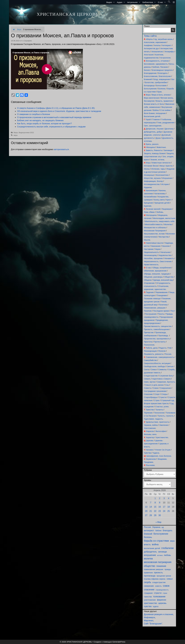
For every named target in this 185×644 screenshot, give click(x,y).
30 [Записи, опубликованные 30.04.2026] (160, 515)
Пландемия (162, 295)
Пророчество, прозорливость (157, 339)
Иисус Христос (166, 166)
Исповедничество (152, 184)
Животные (161, 147)
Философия (161, 431)
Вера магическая (152, 98)
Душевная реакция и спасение (159, 614)
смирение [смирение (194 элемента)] (149, 586)
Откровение (149, 283)
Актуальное (134, 2)
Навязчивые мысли (154, 243)
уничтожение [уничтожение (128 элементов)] (150, 600)
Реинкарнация (150, 351)
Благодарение (150, 73)
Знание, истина (157, 160)
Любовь (160, 212)
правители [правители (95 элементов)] (148, 573)
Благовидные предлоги (162, 70)
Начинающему (150, 255)
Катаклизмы (160, 194)
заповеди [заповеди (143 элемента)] (162, 552)
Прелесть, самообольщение (156, 329)
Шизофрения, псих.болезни (159, 456)
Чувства (147, 453)
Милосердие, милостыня (164, 218)
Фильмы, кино (150, 434)
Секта (147, 369)
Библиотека (150, 2)
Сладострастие (151, 376)
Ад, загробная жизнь (163, 39)
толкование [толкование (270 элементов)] (159, 596)
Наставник (149, 249)
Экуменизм (151, 459)
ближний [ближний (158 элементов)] (148, 534)
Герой (148, 119)
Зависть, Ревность (154, 150)
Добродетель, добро (153, 132)
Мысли (147, 240)
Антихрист (167, 45)
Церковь (150, 440)
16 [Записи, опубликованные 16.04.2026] (160, 507)
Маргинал (149, 621)
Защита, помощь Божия (155, 153)
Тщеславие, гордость (153, 419)
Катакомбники (150, 197)
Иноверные (149, 175)
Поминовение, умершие (155, 308)
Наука (158, 249)
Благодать (163, 73)
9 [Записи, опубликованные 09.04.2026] (160, 503)
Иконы (147, 169)
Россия (168, 354)
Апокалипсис (157, 52)
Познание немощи (152, 298)
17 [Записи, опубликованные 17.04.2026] (164, 507)
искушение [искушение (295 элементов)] (150, 555)
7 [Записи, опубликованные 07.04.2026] (151, 503)
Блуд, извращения (162, 79)
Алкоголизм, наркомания (155, 42)
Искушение (167, 178)
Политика (163, 305)
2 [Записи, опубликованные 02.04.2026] (160, 498)
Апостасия (149, 55)
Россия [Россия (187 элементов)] (147, 527)
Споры (164, 394)
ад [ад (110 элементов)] (163, 527)
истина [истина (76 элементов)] (160, 555)
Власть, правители (164, 101)
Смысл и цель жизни (154, 385)
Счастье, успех (162, 407)
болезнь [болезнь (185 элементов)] (148, 537)
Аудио (122, 2)
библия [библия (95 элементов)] (158, 531)
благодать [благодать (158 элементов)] (167, 530)
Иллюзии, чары (158, 169)
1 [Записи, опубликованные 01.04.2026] (155, 498)
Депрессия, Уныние (155, 129)
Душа (158, 138)
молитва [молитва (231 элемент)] (148, 559)
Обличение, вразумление (155, 271)
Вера (19, 29)
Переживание (161, 292)
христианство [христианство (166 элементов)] (150, 603)
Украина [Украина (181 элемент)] (156, 527)
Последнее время (161, 311)
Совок (156, 388)
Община (148, 280)
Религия (162, 351)
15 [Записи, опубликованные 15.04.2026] (155, 507)
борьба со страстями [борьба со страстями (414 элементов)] (156, 541)
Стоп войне (165, 110)
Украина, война (151, 425)
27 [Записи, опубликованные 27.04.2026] (146, 515)
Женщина (151, 147)
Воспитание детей (152, 116)
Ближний (148, 79)
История (165, 184)
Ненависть (169, 258)
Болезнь (162, 89)
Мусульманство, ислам (154, 234)
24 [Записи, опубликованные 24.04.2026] (164, 511)
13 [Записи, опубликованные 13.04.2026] (146, 507)
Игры (148, 163)
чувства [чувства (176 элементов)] (148, 606)
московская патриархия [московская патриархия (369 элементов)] (158, 562)
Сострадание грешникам (155, 391)
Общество (169, 277)
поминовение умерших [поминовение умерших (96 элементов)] (154, 569)
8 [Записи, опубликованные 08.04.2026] (155, 503)
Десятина (169, 129)
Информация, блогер (153, 181)
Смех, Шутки (150, 382)
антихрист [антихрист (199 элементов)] (149, 530)
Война (156, 110)
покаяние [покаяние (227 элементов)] (161, 566)
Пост (173, 311)
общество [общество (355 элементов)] (150, 566)
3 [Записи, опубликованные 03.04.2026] (164, 498)
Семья (154, 369)
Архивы (147, 480)
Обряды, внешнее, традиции (157, 274)
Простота (148, 342)
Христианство (162, 437)
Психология (149, 345)
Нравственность (151, 265)
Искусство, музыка (152, 178)
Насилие (166, 246)
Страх (157, 400)
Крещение (148, 203)
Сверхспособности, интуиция (157, 363)
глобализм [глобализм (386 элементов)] (167, 548)
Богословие (161, 85)
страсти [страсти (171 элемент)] (158, 593)
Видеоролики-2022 (26, 133)
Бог (173, 79)
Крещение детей (162, 203)
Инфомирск (149, 617)
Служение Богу (166, 376)
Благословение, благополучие (157, 76)
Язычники (150, 465)
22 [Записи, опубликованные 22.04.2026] (155, 511)
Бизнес (147, 70)
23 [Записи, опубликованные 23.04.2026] (160, 511)
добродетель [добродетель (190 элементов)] (150, 552)
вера (16, 135)
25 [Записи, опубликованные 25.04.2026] (169, 511)
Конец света (159, 200)
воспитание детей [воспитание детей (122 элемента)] (152, 548)
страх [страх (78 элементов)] (165, 593)
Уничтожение (150, 428)
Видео (111, 2)
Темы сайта (150, 36)
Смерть (147, 379)
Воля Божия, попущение (155, 113)
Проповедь (163, 336)
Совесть (148, 388)
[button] (169, 2)
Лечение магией (153, 209)
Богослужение (150, 89)
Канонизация (151, 190)
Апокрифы (169, 52)
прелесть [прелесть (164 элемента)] (158, 572)
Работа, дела (152, 348)
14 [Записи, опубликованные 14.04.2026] (151, 507)
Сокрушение (165, 388)
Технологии (159, 413)
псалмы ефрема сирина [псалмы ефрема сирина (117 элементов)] (155, 579)
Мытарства (164, 237)
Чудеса (156, 453)
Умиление (164, 425)
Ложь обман (149, 212)
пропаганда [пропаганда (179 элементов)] (150, 576)
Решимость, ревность (154, 354)
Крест (169, 200)
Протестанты (160, 342)
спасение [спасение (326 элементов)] (149, 590)
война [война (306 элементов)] (155, 544)
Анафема (148, 45)
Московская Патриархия (155, 231)
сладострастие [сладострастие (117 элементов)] (159, 582)
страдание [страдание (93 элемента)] (148, 593)
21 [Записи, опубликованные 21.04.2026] (151, 511)
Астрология (165, 58)
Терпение (148, 413)
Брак (159, 92)
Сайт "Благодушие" (153, 624)
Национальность (151, 252)
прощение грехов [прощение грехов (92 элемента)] (164, 576)
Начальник (165, 252)
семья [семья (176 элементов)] (170, 579)
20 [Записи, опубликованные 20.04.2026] (146, 511)
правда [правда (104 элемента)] (168, 569)
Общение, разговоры (153, 277)
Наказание (156, 246)
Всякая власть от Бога (154, 104)
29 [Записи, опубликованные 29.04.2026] (155, 515)
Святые (170, 366)
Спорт (157, 394)
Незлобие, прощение (153, 258)
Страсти (162, 397)
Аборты (149, 39)
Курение (148, 206)
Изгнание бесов (151, 166)
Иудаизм (148, 187)
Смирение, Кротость (166, 382)
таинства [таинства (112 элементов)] (148, 597)
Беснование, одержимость (156, 64)
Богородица (149, 85)
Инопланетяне (162, 175)
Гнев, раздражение (166, 123)
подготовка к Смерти (161, 379)
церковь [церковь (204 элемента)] (162, 603)
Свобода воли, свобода (154, 366)
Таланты (159, 410)
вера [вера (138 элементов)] (172, 541)
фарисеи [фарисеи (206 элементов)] (162, 600)
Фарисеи (150, 431)
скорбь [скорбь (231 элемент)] (147, 582)
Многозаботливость (154, 224)
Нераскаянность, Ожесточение (158, 261)
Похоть (161, 314)
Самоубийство (150, 360)
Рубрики (148, 470)
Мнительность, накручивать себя (160, 221)
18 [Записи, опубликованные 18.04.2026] (169, 507)
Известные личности (161, 163)
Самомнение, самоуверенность (160, 357)
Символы (162, 369)
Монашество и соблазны (155, 227)
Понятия (148, 311)
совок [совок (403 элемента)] (166, 586)
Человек (150, 450)
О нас (162, 2)
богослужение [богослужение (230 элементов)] (161, 534)
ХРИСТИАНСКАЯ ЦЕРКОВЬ (68, 14)
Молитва (168, 224)
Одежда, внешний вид (163, 280)
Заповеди (168, 150)
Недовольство (165, 255)
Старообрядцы (151, 397)
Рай (170, 348)
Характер (150, 437)
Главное (156, 119)
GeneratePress (119, 642)
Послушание (151, 314)
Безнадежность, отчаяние (157, 61)
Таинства (150, 410)
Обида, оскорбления (162, 268)
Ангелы (157, 45)
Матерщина (151, 215)
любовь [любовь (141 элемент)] (167, 555)
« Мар (158, 522)
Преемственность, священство (158, 326)
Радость (163, 348)
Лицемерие (167, 209)
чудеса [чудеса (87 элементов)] (156, 607)
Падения (150, 292)
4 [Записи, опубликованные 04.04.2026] (169, 498)
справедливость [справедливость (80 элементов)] (162, 590)
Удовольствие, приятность (158, 422)
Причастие (149, 332)
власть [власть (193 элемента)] (147, 545)
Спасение (148, 394)
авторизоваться (61, 149)
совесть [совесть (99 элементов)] (158, 586)
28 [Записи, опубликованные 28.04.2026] (151, 515)
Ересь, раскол (152, 144)
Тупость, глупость (166, 416)
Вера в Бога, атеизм (161, 95)
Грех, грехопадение (153, 126)
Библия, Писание (160, 67)
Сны (167, 385)
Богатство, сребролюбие (156, 82)
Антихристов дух (151, 48)
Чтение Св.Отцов (163, 450)
